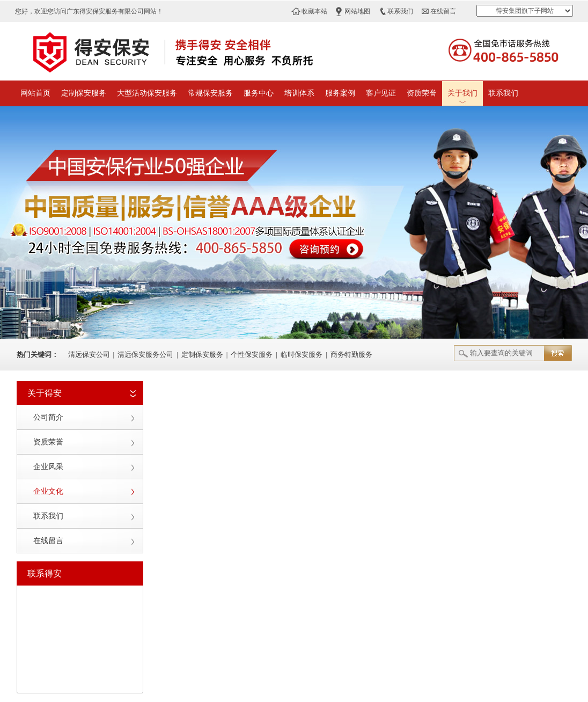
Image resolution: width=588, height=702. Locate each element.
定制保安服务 (84, 93)
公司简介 (48, 417)
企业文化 (48, 491)
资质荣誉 (422, 93)
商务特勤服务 (351, 354)
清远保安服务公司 (145, 354)
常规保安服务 (210, 93)
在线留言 (443, 11)
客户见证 (381, 93)
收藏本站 (314, 11)
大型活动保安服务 (147, 93)
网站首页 (35, 93)
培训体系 (299, 93)
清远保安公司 (89, 354)
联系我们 (400, 11)
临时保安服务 (302, 354)
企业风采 (48, 467)
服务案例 (340, 93)
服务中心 (259, 93)
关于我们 (462, 93)
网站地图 (357, 11)
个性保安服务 (252, 354)
